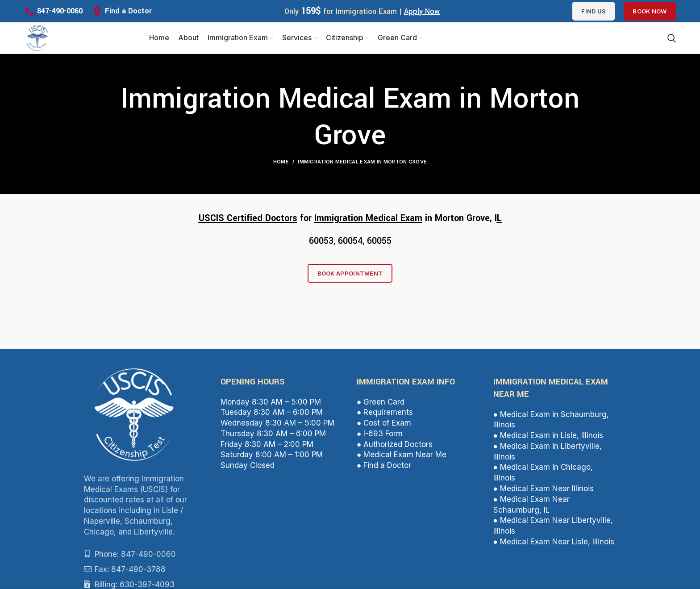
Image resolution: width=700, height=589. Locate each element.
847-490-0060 (60, 11)
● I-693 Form (380, 434)
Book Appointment (350, 273)
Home (281, 162)
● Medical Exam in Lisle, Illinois (548, 435)
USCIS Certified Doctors (248, 218)
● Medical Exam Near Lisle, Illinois (554, 542)
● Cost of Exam (384, 423)
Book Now (650, 11)
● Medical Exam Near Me (402, 455)
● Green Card (381, 402)
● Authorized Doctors (395, 444)
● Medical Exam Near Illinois (544, 489)
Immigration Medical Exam (368, 218)
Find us (594, 11)
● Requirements (385, 412)
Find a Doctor (128, 11)
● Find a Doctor (384, 465)
